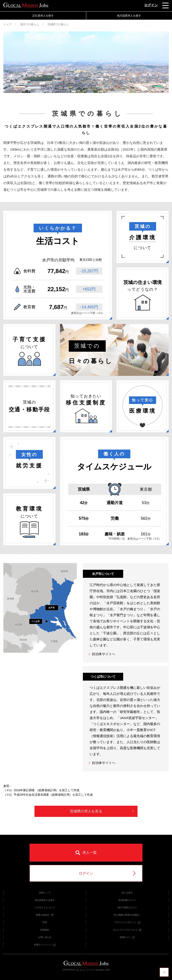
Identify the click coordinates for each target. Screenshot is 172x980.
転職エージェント (45, 945)
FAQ (45, 922)
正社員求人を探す (43, 16)
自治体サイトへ (102, 654)
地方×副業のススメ (127, 907)
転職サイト (127, 937)
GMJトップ (45, 893)
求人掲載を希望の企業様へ (127, 915)
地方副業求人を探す (129, 16)
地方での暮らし (30, 24)
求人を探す (127, 893)
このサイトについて (45, 907)
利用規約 (45, 930)
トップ (7, 24)
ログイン (151, 5)
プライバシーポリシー (127, 922)
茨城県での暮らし (58, 24)
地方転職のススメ (127, 900)
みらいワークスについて (127, 930)
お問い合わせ (45, 937)
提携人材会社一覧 (45, 915)
